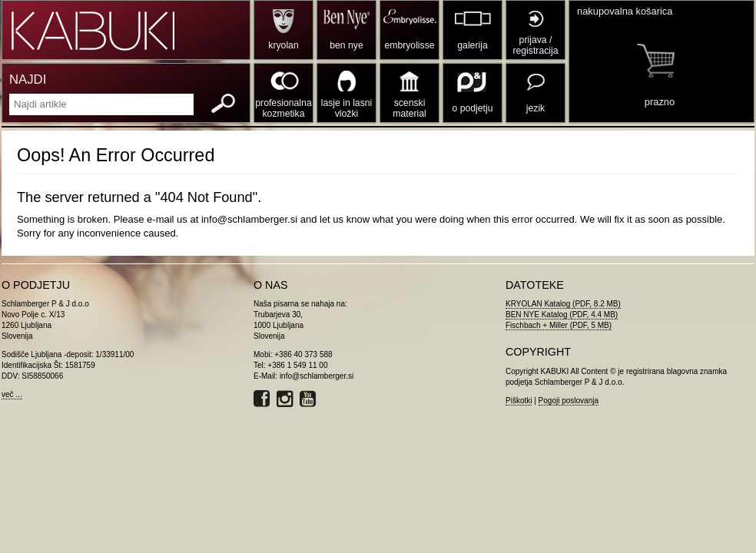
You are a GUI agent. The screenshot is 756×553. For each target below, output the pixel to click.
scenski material (409, 108)
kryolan (283, 45)
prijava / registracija (535, 45)
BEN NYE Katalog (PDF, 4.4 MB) (562, 315)
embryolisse (409, 45)
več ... (12, 394)
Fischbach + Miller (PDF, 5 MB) (559, 325)
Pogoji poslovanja (569, 401)
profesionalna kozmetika (283, 108)
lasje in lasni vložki (347, 108)
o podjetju (473, 108)
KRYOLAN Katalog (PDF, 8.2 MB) (563, 304)
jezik (535, 108)
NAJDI (28, 79)
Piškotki (519, 401)
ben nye (346, 45)
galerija (472, 45)
